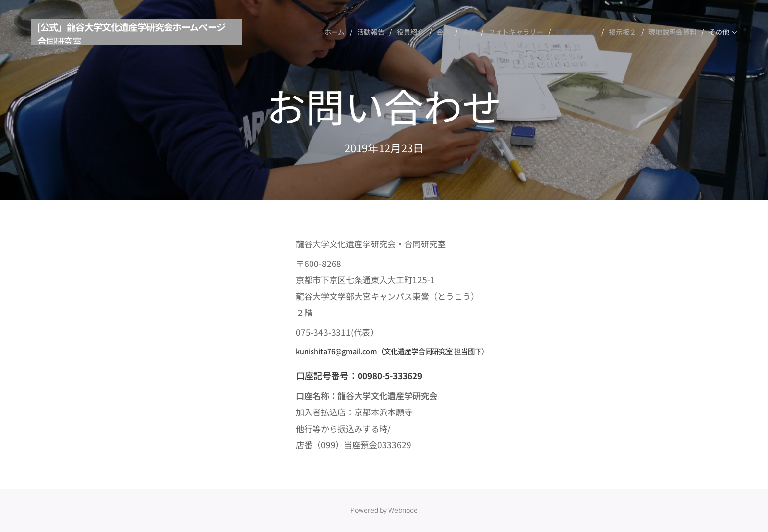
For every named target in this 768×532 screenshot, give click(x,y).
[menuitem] (337, 32)
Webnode (403, 510)
